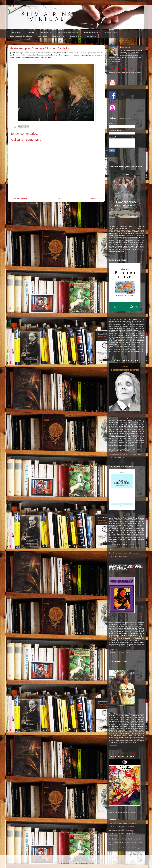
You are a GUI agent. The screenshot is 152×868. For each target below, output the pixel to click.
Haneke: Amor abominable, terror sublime (123, 823)
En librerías (113, 649)
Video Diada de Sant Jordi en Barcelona (125, 72)
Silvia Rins (126, 47)
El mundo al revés (46, 32)
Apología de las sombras (91, 32)
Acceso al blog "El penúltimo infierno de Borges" (125, 454)
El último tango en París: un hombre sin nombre (125, 839)
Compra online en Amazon (118, 556)
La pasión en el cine (112, 32)
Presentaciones (91, 36)
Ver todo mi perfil (115, 62)
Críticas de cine (75, 36)
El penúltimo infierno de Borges (67, 32)
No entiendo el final (129, 812)
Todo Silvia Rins (16, 32)
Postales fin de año (59, 36)
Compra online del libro (117, 457)
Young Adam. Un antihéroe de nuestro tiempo (125, 848)
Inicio (59, 198)
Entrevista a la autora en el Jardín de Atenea (124, 553)
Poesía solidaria (42, 36)
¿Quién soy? (30, 32)
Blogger (91, 863)
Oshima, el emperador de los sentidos (122, 827)
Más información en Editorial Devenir (121, 545)
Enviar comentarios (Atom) (61, 204)
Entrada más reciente (19, 198)
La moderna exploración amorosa (120, 830)
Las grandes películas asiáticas (21, 36)
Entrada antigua (97, 198)
